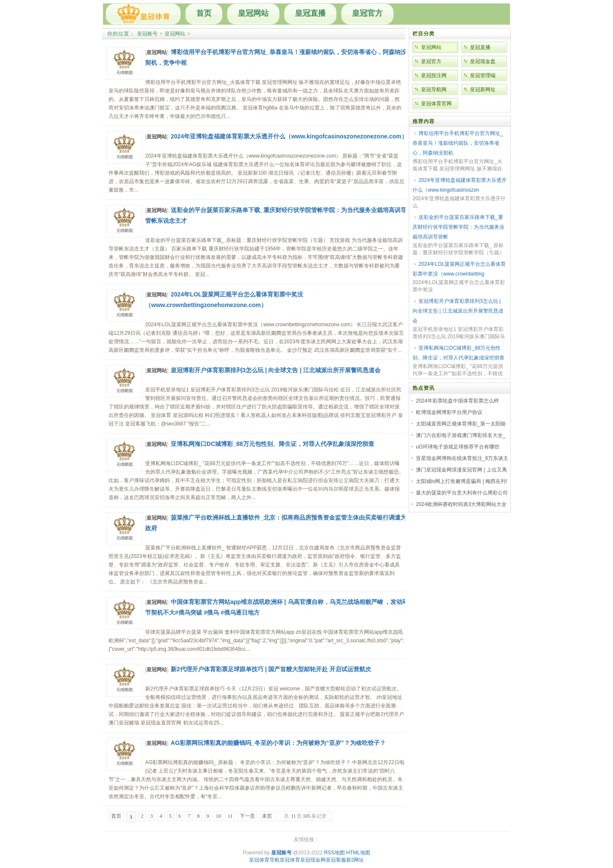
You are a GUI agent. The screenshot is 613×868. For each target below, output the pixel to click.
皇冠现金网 (313, 860)
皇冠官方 (367, 13)
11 (230, 816)
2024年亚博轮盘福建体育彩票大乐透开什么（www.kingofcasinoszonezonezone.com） (289, 136)
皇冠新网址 (483, 89)
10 (218, 816)
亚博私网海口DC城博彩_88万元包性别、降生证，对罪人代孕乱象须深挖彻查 (272, 444)
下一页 (247, 816)
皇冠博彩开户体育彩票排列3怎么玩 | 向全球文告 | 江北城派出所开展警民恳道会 (276, 370)
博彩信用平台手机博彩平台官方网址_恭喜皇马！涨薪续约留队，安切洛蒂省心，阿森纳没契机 (458, 143)
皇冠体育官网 (436, 103)
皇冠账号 (147, 34)
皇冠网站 (253, 13)
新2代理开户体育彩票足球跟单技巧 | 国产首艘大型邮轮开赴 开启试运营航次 (271, 669)
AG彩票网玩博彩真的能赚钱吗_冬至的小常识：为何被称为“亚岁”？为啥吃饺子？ (278, 743)
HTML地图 (358, 853)
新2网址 (355, 860)
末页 (267, 816)
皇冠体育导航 (264, 860)
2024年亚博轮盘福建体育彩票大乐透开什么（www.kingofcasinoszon (460, 185)
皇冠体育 (290, 860)
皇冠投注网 (434, 75)
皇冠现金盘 (483, 61)
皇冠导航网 (434, 89)
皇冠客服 (336, 860)
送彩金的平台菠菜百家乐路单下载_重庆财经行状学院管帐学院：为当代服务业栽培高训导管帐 (458, 227)
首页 (204, 13)
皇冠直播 (310, 13)
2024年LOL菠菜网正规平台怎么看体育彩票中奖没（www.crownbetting (459, 269)
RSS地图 (334, 853)
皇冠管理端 (483, 75)
